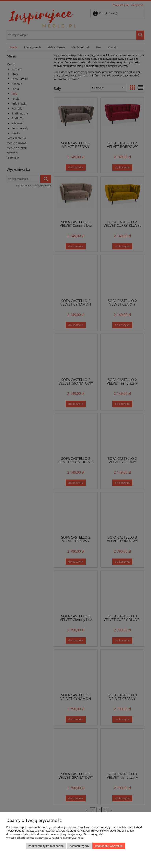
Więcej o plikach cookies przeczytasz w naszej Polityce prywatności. (45, 838)
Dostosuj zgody (79, 846)
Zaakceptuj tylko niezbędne (46, 846)
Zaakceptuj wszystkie (109, 846)
